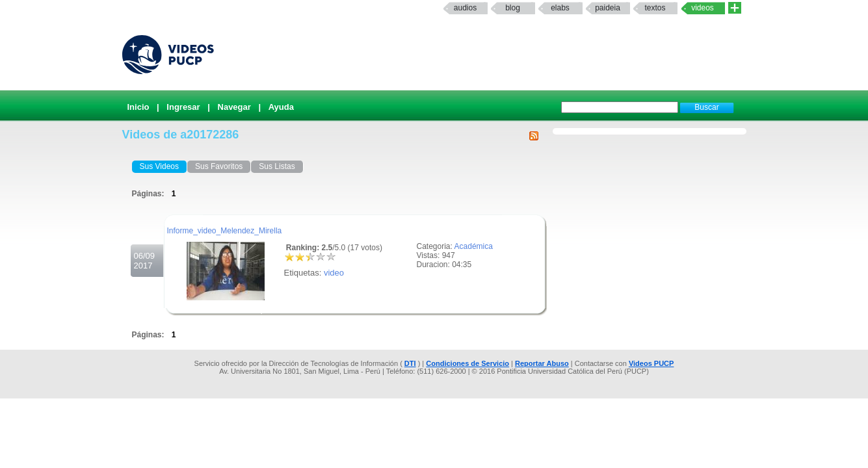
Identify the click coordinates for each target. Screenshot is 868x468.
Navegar (234, 107)
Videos (703, 8)
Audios (465, 8)
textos (655, 8)
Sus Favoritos (219, 166)
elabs (560, 8)
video (334, 273)
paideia (608, 8)
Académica (474, 246)
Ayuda (281, 107)
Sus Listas (277, 166)
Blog (513, 8)
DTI (410, 363)
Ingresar (183, 107)
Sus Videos (160, 166)
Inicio (138, 107)
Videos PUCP (651, 363)
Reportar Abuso (542, 363)
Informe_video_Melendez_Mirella (225, 231)
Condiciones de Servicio (467, 363)
